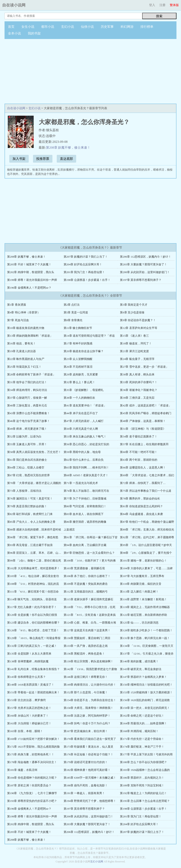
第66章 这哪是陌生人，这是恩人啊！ (143, 467)
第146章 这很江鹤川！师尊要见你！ (86, 677)
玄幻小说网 (97, 862)
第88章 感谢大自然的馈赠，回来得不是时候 (34, 530)
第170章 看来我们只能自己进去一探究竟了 (90, 739)
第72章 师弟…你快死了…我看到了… (143, 483)
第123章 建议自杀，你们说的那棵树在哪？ (33, 623)
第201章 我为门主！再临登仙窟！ (84, 272)
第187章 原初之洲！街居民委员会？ (29, 785)
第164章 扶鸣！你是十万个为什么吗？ (87, 723)
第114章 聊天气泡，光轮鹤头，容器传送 (32, 599)
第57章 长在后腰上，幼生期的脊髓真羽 (144, 444)
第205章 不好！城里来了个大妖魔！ (29, 264)
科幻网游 (127, 27)
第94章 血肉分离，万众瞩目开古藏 (85, 545)
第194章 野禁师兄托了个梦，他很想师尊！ (90, 801)
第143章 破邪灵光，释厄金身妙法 (141, 669)
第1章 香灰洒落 (17, 305)
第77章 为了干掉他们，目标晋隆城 (85, 499)
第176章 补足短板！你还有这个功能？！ (89, 754)
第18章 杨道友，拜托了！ (136, 343)
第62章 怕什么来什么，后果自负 (84, 460)
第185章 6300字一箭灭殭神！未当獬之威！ (90, 778)
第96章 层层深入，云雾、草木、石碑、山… (34, 553)
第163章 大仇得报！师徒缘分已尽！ (29, 723)
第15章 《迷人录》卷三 (134, 336)
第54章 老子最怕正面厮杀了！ (139, 436)
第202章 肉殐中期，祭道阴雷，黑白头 (31, 272)
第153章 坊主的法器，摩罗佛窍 (26, 700)
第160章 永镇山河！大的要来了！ (28, 716)
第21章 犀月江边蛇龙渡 (134, 351)
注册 (162, 5)
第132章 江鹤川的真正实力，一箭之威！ (32, 646)
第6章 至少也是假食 (132, 312)
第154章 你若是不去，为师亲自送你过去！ (90, 700)
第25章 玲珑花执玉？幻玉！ (24, 367)
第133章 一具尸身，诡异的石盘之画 (86, 646)
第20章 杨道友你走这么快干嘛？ (84, 351)
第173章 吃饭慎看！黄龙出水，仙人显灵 (89, 747)
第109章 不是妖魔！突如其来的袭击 (86, 584)
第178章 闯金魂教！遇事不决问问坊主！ (32, 762)
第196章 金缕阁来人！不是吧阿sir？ (29, 288)
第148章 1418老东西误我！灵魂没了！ (31, 685)
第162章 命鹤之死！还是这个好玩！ (142, 716)
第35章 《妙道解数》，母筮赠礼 (84, 390)
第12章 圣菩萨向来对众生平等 (139, 328)
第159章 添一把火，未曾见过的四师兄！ (145, 708)
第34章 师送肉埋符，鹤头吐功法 (27, 390)
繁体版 (174, 5)
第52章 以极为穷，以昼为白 (24, 436)
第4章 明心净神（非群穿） (24, 312)
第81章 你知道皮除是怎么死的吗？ (141, 506)
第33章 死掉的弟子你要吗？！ (139, 382)
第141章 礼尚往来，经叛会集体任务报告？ (33, 669)
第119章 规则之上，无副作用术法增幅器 (145, 607)
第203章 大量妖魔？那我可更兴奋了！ (143, 264)
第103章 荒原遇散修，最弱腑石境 (84, 568)
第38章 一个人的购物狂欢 (79, 398)
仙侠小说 (87, 27)
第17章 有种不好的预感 (78, 343)
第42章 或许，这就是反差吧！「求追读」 (146, 405)
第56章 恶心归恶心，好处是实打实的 (86, 444)
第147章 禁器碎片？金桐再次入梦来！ (143, 677)
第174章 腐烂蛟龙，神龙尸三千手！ (142, 747)
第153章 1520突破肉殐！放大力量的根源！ (146, 692)
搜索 (159, 16)
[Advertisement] (90, 71)
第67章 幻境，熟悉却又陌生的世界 (28, 475)
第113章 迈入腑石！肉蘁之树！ (139, 592)
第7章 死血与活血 (18, 320)
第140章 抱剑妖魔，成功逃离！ (139, 661)
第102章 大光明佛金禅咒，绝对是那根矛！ (33, 568)
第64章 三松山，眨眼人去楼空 (26, 467)
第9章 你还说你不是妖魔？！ (138, 320)
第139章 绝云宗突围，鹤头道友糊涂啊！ (89, 661)
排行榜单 (147, 27)
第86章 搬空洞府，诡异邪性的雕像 (85, 522)
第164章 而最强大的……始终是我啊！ (143, 723)
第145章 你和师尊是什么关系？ (26, 677)
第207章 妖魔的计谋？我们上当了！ (86, 257)
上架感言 (69, 530)
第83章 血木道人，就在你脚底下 (84, 514)
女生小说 (28, 27)
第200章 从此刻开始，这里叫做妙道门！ (145, 272)
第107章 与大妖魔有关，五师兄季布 (142, 576)
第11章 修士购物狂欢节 (78, 328)
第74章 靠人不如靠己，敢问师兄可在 (86, 491)
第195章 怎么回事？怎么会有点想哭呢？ (145, 801)
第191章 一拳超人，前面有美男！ (84, 793)
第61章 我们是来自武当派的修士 (27, 460)
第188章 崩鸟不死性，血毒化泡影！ (86, 785)
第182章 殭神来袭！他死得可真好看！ (87, 770)
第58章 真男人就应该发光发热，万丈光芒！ (34, 452)
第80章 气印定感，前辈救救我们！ (85, 506)
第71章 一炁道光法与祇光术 (81, 483)
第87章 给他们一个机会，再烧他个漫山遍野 (147, 522)
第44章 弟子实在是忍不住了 (81, 413)
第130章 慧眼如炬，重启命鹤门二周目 (87, 638)
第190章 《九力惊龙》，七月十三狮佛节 (32, 793)
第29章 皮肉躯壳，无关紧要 (81, 374)
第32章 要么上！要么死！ (79, 382)
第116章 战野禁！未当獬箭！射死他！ (143, 599)
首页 (11, 27)
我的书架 (34, 33)
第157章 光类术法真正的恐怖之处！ (29, 708)
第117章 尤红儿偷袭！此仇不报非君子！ (32, 607)
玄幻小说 (68, 27)
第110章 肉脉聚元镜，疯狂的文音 (141, 584)
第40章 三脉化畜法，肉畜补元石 (27, 405)
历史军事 (107, 27)
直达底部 (66, 159)
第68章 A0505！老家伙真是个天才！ (86, 475)
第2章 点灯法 (72, 305)
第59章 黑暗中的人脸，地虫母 (82, 452)
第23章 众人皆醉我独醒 (78, 359)
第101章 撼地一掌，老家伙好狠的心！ (143, 561)
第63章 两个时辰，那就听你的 (139, 460)
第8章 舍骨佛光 (73, 320)
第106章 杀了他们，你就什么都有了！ (87, 576)
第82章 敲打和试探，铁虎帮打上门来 (30, 514)
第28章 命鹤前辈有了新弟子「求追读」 (31, 374)
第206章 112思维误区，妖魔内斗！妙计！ (146, 257)
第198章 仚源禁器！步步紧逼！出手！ (87, 280)
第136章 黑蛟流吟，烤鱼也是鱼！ (84, 654)
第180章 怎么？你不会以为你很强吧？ (143, 762)
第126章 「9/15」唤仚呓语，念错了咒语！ (33, 630)
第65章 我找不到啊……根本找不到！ (86, 467)
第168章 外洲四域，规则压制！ (139, 731)
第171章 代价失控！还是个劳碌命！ (142, 739)
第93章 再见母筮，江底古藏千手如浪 (30, 545)
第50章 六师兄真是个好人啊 (81, 429)
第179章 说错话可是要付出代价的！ (86, 762)
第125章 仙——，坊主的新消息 (139, 623)
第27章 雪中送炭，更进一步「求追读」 (144, 367)
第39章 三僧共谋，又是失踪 (137, 398)
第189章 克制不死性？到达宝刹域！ (142, 785)
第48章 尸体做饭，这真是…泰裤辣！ (143, 421)
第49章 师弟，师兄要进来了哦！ (27, 429)
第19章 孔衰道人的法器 (21, 351)
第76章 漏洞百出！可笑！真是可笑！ (30, 499)
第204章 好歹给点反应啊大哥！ (83, 264)
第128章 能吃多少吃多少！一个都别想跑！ (146, 630)
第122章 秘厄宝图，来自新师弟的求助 (143, 615)
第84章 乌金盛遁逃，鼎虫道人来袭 (141, 514)
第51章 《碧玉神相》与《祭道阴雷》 (143, 429)
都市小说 (48, 27)
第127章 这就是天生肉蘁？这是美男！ (87, 630)
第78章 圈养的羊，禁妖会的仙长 (140, 499)
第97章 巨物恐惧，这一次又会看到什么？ (89, 553)
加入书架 (19, 159)
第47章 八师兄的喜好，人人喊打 (84, 421)
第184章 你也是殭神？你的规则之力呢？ (32, 778)
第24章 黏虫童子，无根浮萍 (137, 359)
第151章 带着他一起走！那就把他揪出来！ (33, 692)
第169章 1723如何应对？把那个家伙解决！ (33, 739)
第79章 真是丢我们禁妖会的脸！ (27, 506)
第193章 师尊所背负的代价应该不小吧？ (32, 801)
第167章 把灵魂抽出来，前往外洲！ (86, 731)
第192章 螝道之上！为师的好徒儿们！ (143, 793)
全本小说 (14, 33)
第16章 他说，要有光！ (21, 343)
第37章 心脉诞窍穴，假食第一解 (27, 398)
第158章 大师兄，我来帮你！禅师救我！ (89, 708)
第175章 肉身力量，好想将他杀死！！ (31, 754)
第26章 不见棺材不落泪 (78, 367)
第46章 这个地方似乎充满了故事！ (28, 421)
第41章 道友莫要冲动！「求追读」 (85, 405)
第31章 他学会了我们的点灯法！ (27, 382)
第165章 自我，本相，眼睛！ (25, 731)
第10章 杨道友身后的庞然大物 (26, 328)
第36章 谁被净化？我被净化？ (139, 390)
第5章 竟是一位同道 (76, 312)
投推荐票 (43, 159)
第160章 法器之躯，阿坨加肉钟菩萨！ (87, 716)
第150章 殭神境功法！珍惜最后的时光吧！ (146, 685)
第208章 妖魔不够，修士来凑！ (68, 148)
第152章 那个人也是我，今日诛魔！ (86, 692)
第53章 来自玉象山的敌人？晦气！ (85, 436)
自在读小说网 (14, 5)
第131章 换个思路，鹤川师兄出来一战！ (145, 638)
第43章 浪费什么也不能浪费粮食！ (28, 413)
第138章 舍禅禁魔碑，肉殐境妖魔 (28, 661)
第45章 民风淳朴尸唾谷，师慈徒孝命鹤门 (146, 413)
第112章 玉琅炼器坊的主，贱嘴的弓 (86, 592)
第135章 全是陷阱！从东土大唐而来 (29, 654)
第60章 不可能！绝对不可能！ (139, 452)
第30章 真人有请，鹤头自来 (137, 374)
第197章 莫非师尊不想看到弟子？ (141, 280)
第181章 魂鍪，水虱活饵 (22, 770)
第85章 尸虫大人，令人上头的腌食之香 (31, 522)
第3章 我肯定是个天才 (134, 305)
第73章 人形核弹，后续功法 (24, 491)
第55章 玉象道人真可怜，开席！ (27, 444)
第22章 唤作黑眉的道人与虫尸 (26, 359)
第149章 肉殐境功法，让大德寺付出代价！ (90, 685)
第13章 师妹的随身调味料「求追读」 (30, 336)
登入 (152, 5)
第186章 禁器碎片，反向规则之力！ (142, 778)
